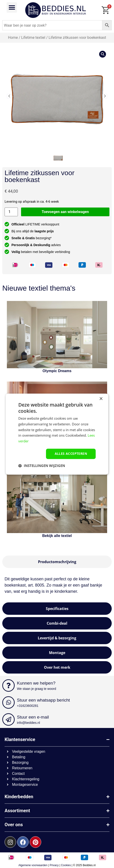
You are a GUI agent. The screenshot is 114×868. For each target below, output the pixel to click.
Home (13, 38)
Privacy (54, 865)
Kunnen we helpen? (36, 683)
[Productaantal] (11, 212)
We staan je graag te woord (37, 689)
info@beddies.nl (28, 723)
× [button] (101, 399)
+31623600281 (28, 706)
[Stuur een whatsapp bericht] (8, 702)
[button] (12, 7)
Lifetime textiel (33, 38)
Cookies (66, 865)
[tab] (57, 562)
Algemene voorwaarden (33, 865)
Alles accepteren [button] (71, 454)
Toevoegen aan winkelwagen (65, 212)
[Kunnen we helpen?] (8, 685)
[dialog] (57, 434)
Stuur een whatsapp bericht (43, 700)
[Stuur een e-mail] (8, 719)
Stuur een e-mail (33, 717)
